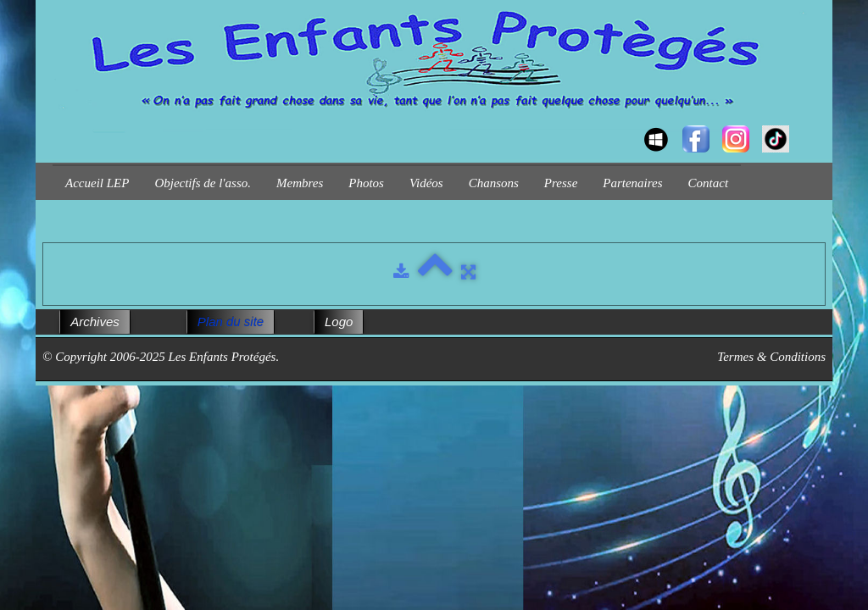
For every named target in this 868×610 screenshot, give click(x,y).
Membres (300, 183)
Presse (561, 183)
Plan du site (231, 322)
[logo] (59, 124)
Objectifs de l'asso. (203, 183)
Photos (366, 183)
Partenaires (632, 183)
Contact (709, 183)
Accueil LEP (97, 183)
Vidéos (426, 183)
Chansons (494, 183)
